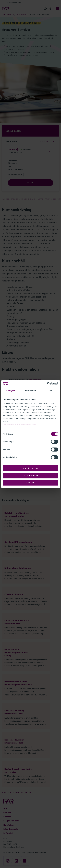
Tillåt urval (30, 475)
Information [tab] (31, 391)
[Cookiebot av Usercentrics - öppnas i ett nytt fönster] (47, 384)
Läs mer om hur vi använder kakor (19, 425)
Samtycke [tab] (11, 391)
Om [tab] (50, 391)
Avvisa (30, 483)
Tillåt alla (30, 468)
